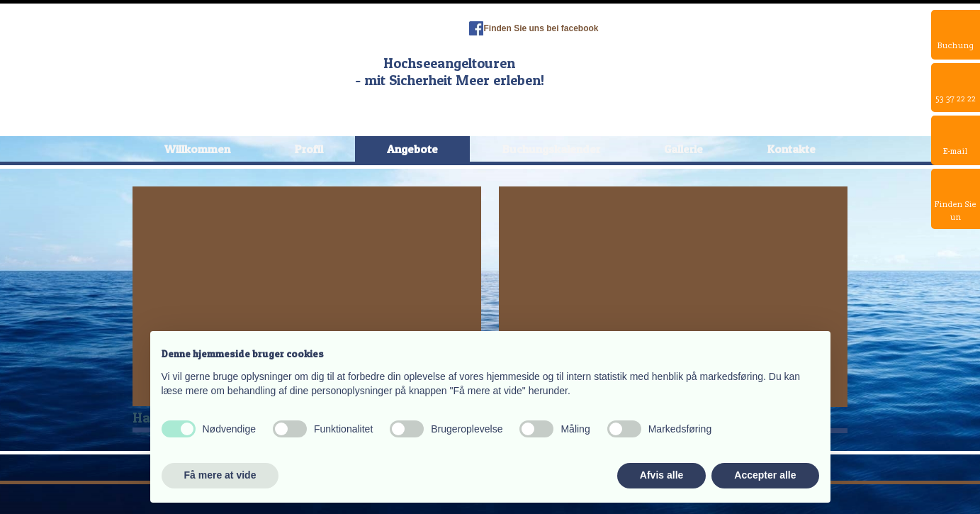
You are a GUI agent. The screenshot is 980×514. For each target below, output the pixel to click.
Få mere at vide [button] (220, 475)
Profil (309, 149)
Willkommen (197, 149)
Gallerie (683, 149)
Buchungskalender (551, 149)
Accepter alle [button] (765, 475)
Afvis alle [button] (661, 475)
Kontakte (792, 149)
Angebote (412, 149)
